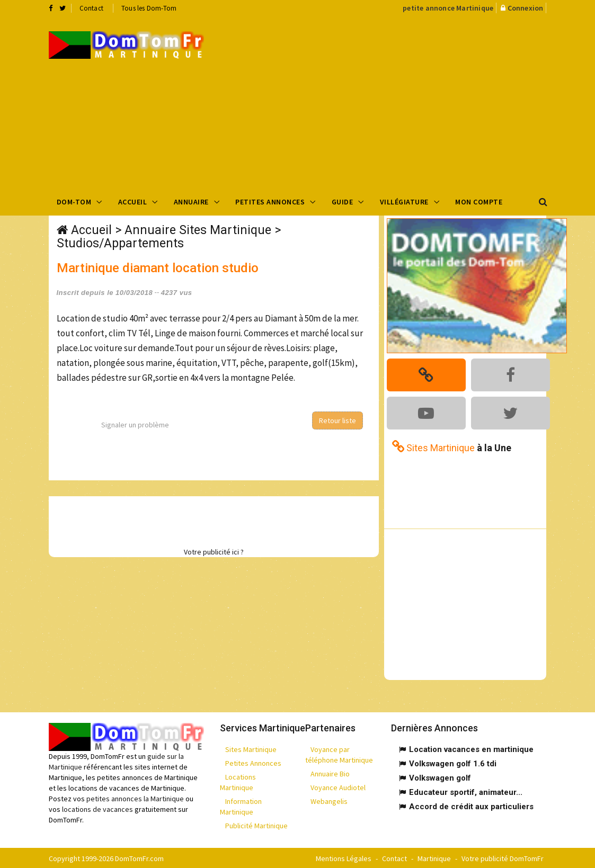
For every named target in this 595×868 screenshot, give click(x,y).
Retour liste (338, 420)
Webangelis (329, 800)
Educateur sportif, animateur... (466, 791)
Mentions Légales (344, 857)
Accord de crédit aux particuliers (471, 806)
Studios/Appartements (120, 243)
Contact (91, 8)
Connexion (526, 8)
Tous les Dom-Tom (149, 8)
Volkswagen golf (440, 777)
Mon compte (479, 202)
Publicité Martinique (256, 825)
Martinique (434, 857)
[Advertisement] (407, 101)
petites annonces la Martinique (135, 797)
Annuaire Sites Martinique (198, 230)
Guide (343, 202)
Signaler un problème (135, 425)
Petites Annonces (270, 202)
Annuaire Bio (330, 773)
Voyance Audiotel (338, 786)
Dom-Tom (74, 202)
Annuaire (191, 202)
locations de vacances (97, 808)
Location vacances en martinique (471, 748)
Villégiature (404, 202)
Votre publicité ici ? (214, 552)
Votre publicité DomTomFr (503, 857)
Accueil (133, 202)
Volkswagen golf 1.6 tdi (453, 763)
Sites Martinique (251, 748)
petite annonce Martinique (448, 8)
